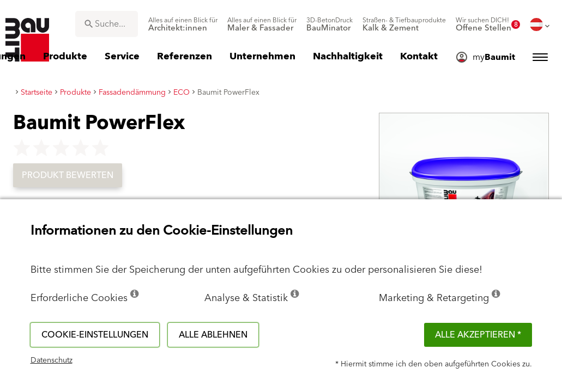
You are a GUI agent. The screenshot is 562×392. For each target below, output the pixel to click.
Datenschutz (52, 360)
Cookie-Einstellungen (95, 335)
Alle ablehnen (213, 335)
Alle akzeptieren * (478, 335)
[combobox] (107, 24)
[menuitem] (183, 24)
